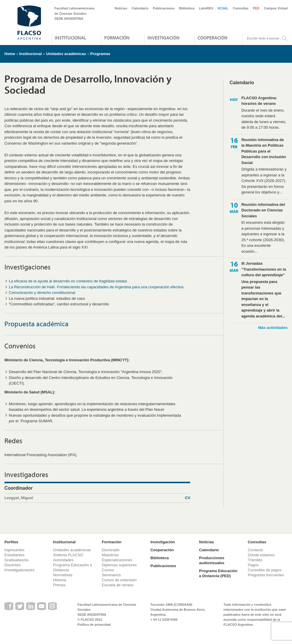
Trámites (255, 560)
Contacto (255, 550)
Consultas (241, 8)
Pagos (253, 565)
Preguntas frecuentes (266, 575)
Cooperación (213, 38)
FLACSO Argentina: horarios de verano (259, 101)
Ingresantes (14, 550)
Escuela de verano (118, 585)
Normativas (63, 575)
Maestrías (110, 555)
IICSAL (223, 8)
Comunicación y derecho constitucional (42, 293)
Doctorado (111, 550)
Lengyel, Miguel (97, 498)
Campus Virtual (276, 8)
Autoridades (63, 560)
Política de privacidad (94, 625)
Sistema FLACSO (68, 555)
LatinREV (206, 8)
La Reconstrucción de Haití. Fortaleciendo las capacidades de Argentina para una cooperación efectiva (96, 287)
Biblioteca (187, 8)
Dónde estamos (261, 555)
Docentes (13, 565)
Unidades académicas (66, 54)
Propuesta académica (36, 324)
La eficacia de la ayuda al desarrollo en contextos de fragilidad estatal (68, 281)
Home (10, 54)
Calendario (140, 8)
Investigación (164, 38)
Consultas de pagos (265, 570)
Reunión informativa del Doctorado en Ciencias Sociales (263, 210)
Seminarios (111, 575)
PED (256, 8)
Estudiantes (14, 555)
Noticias (121, 8)
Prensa (59, 585)
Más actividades (273, 328)
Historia (59, 580)
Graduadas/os (16, 560)
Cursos (108, 570)
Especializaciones (117, 560)
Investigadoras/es (19, 570)
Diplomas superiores (119, 565)
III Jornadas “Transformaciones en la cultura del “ (264, 269)
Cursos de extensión (119, 580)
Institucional (70, 38)
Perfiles (11, 542)
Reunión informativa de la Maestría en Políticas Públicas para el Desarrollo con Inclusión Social (264, 151)
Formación (117, 38)
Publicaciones (164, 8)
